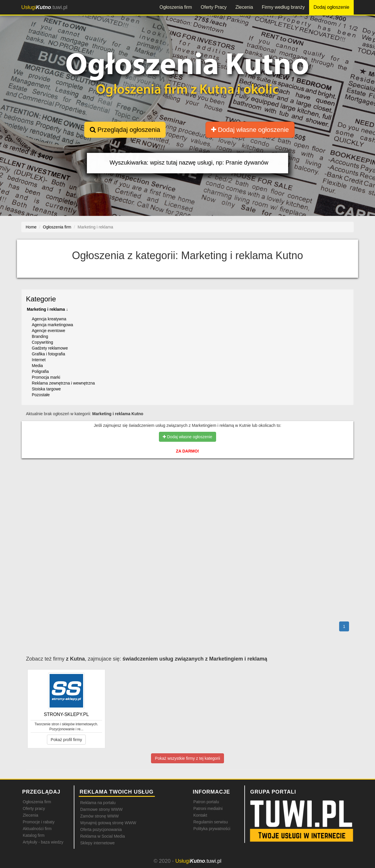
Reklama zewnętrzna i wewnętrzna (63, 383)
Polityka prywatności (212, 829)
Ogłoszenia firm (176, 7)
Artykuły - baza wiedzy (43, 842)
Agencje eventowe (48, 331)
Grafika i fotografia (48, 354)
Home (31, 227)
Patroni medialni (208, 808)
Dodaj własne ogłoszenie (250, 130)
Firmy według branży (283, 7)
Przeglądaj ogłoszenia (125, 130)
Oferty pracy (34, 808)
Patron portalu (206, 802)
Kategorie (41, 299)
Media (37, 366)
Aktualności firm (37, 829)
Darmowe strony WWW (101, 809)
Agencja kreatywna (49, 319)
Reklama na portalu (98, 803)
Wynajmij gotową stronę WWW (108, 823)
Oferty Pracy (214, 7)
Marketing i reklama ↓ (48, 309)
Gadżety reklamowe (50, 348)
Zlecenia (244, 7)
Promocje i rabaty (39, 822)
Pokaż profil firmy (66, 740)
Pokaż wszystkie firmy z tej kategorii (187, 758)
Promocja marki (46, 377)
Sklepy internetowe (97, 843)
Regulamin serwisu (211, 822)
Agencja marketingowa (52, 325)
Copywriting (42, 342)
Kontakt (200, 815)
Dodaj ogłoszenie (331, 7)
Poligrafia (40, 371)
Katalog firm (34, 835)
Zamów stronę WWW (99, 816)
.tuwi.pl (44, 7)
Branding (40, 336)
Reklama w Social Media (102, 836)
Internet (39, 360)
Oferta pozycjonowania (101, 829)
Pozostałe (41, 395)
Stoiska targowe (46, 389)
